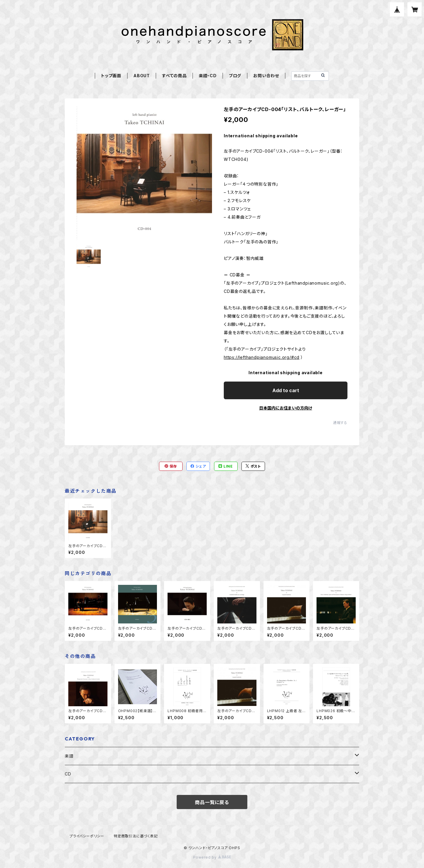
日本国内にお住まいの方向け (286, 408)
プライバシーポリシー (87, 836)
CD (68, 774)
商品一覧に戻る (212, 802)
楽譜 (69, 756)
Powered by (212, 857)
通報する (340, 423)
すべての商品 (174, 76)
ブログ (235, 76)
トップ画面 (111, 76)
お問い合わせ (266, 76)
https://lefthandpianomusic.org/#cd (262, 357)
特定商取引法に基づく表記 (136, 836)
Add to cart (286, 390)
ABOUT (142, 76)
